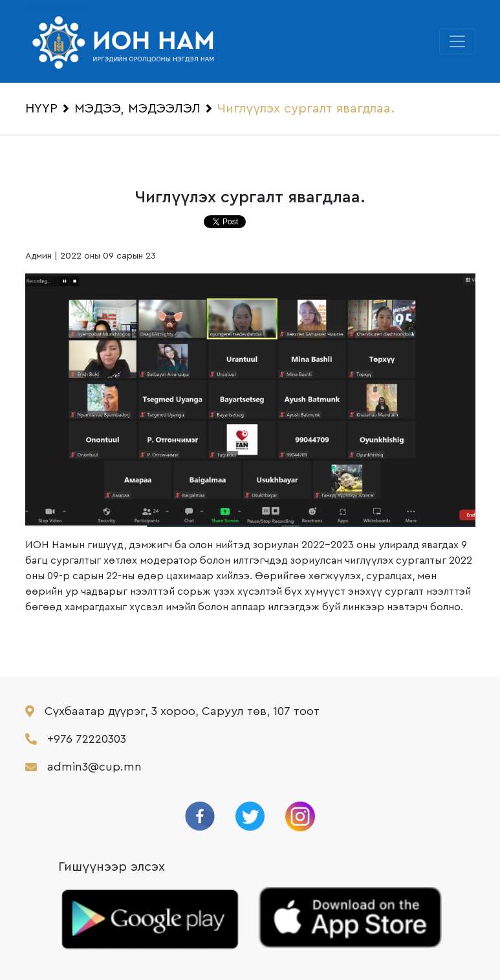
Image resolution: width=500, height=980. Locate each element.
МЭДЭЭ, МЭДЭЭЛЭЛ (137, 109)
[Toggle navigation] (457, 41)
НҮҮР (41, 109)
